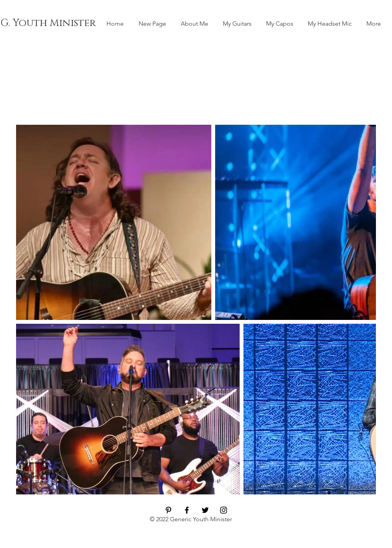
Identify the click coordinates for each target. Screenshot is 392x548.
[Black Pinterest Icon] (168, 510)
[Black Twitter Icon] (205, 510)
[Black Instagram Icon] (224, 510)
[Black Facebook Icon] (187, 510)
